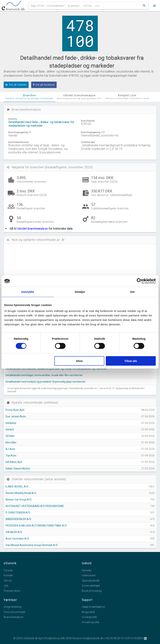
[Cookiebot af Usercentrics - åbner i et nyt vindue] (139, 281)
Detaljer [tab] (80, 292)
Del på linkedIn (16, 85)
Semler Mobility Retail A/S (21, 493)
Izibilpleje (11, 423)
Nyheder (87, 570)
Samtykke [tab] (28, 292)
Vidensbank (89, 575)
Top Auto (11, 455)
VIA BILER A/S (14, 532)
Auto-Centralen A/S (17, 539)
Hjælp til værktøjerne (93, 607)
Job (6, 586)
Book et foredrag (92, 591)
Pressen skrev (12, 591)
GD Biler (10, 436)
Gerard (10, 429)
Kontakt (8, 575)
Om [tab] (132, 292)
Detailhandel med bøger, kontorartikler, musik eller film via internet (44, 375)
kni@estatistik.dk (93, 638)
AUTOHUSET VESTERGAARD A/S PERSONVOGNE (35, 506)
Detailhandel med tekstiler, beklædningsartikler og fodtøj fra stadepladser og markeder (56, 369)
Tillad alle (131, 361)
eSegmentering (12, 607)
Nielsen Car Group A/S (19, 500)
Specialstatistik (91, 581)
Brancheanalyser (14, 617)
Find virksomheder (15, 612)
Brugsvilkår (88, 612)
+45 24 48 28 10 (114, 638)
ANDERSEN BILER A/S (18, 519)
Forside (8, 570)
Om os (8, 581)
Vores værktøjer (91, 586)
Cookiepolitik (89, 617)
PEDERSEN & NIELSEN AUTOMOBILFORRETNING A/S (36, 526)
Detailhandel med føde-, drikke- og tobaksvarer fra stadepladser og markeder (41, 124)
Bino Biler (11, 442)
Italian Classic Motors (18, 468)
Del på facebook (44, 85)
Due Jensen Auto (16, 416)
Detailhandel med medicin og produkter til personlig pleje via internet (45, 382)
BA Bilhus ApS (14, 462)
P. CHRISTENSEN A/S (18, 513)
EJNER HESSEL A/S (17, 487)
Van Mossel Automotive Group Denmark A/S (32, 545)
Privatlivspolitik (91, 622)
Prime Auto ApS (15, 410)
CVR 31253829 (134, 638)
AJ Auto (10, 449)
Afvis (79, 361)
